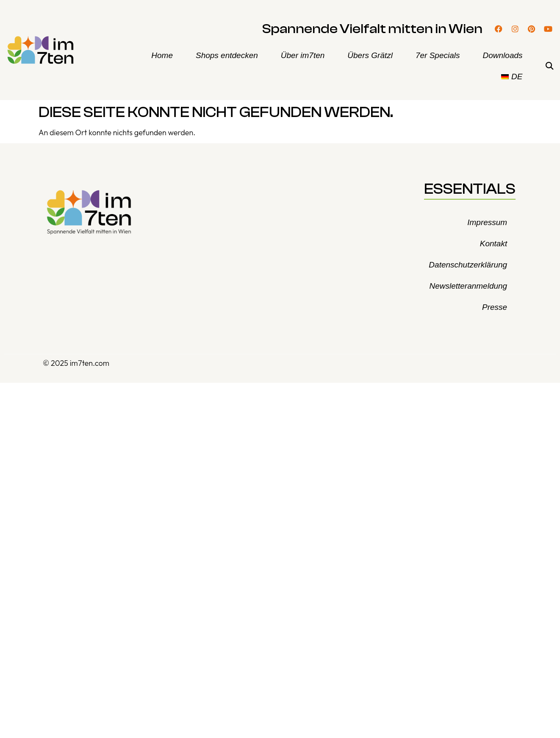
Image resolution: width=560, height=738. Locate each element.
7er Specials (438, 55)
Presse (495, 307)
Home (162, 55)
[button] (550, 66)
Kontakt (493, 244)
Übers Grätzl (370, 55)
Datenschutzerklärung (468, 265)
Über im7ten (303, 55)
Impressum (487, 222)
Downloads (503, 55)
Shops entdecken (227, 55)
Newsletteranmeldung (468, 286)
